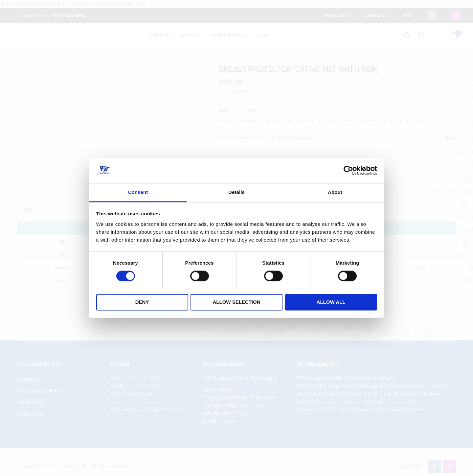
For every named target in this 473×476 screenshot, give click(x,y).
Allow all (331, 302)
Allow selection (237, 302)
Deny (142, 302)
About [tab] (335, 192)
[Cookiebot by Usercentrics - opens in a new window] (348, 171)
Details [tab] (236, 192)
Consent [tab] (138, 192)
